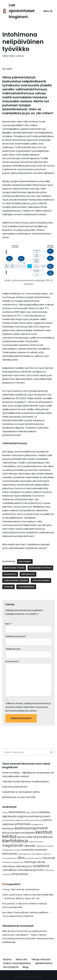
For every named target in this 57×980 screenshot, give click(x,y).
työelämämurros (26, 587)
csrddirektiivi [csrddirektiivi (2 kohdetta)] (43, 812)
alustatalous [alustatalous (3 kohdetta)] (17, 812)
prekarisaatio (28, 574)
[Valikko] (48, 11)
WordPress (36, 977)
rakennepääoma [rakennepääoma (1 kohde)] (25, 854)
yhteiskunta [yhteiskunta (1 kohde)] (49, 870)
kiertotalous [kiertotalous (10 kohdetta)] (15, 841)
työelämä (9, 587)
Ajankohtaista (44, 963)
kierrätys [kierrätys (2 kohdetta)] (22, 837)
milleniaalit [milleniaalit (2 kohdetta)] (29, 846)
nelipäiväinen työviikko (40, 568)
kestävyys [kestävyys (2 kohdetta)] (8, 828)
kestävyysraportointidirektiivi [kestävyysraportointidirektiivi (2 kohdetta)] (19, 833)
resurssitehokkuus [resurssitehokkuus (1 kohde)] (10, 858)
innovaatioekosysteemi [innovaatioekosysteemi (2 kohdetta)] (37, 816)
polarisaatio (10, 574)
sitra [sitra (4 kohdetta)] (21, 858)
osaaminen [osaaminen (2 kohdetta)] (28, 850)
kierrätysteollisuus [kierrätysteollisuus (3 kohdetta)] (40, 837)
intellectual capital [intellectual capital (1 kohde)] (22, 820)
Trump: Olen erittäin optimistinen (21, 889)
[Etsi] (25, 752)
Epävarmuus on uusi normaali (19, 797)
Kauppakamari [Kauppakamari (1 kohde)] (37, 824)
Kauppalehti (13, 884)
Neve (18, 977)
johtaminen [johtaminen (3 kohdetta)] (23, 824)
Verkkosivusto (13, 649)
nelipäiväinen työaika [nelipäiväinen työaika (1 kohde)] (45, 846)
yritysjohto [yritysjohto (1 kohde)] (6, 874)
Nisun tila (21, 959)
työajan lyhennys (41, 580)
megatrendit (25, 561)
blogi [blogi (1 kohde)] (28, 813)
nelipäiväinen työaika (14, 568)
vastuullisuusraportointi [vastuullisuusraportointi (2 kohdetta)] (31, 870)
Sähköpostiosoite (16, 636)
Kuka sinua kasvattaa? (15, 787)
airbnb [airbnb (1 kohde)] (5, 813)
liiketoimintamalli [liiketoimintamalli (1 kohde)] (36, 842)
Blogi (26, 967)
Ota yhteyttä (11, 967)
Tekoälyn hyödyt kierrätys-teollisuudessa (25, 781)
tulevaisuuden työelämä (16, 580)
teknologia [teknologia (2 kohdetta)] (30, 862)
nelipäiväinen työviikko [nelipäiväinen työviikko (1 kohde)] (11, 850)
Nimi (9, 624)
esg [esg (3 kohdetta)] (20, 816)
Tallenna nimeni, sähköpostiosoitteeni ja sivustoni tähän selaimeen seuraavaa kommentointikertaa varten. (28, 707)
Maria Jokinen (17, 56)
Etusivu (7, 959)
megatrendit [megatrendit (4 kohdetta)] (13, 845)
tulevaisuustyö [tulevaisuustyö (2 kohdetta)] (24, 866)
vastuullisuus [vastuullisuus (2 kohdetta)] (9, 870)
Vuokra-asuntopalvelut (17, 963)
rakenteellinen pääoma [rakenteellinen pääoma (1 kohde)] (41, 854)
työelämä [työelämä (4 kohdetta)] (41, 866)
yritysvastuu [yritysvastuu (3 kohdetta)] (20, 874)
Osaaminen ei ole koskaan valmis (21, 792)
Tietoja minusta (41, 959)
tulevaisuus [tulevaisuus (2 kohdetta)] (9, 866)
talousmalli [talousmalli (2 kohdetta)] (49, 858)
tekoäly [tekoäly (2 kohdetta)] (41, 862)
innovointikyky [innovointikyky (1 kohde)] (8, 820)
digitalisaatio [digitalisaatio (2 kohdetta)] (10, 816)
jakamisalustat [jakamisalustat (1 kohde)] (36, 820)
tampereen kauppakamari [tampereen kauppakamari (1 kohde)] (13, 862)
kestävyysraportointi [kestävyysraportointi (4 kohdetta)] (31, 828)
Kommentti (13, 661)
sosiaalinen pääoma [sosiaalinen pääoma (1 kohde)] (34, 858)
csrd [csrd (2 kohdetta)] (33, 812)
